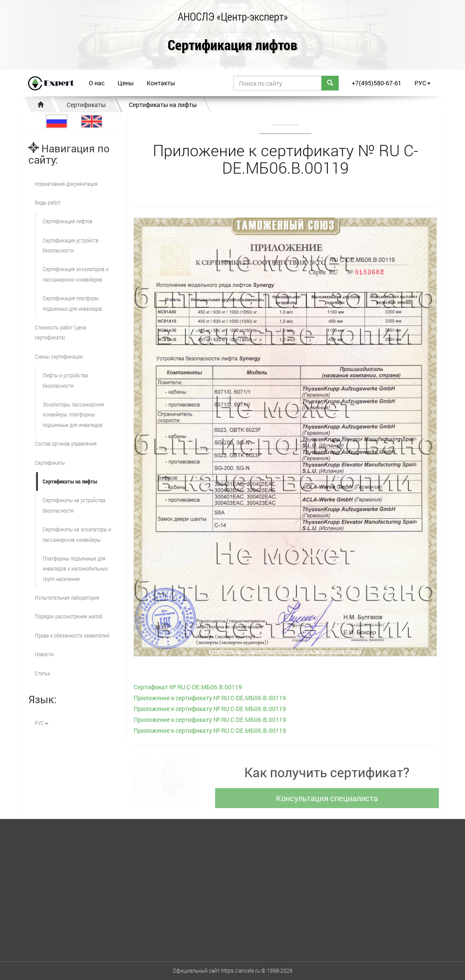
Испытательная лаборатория (67, 597)
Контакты (161, 83)
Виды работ (48, 202)
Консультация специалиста (331, 798)
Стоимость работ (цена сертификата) (61, 332)
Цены (126, 83)
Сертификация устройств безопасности (71, 245)
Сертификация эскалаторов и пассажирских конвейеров (76, 274)
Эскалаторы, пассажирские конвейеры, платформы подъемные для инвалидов (73, 414)
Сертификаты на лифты (163, 105)
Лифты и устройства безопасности (65, 380)
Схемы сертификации (59, 356)
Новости (44, 654)
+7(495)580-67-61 (377, 83)
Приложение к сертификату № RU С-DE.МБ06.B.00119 (210, 698)
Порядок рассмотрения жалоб (69, 616)
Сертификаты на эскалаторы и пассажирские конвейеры (77, 534)
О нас (97, 83)
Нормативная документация (66, 184)
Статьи (42, 673)
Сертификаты (86, 105)
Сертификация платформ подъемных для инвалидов (72, 303)
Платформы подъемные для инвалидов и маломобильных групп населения (75, 569)
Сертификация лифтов (232, 45)
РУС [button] (423, 83)
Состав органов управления (66, 443)
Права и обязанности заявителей (72, 635)
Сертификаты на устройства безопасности (74, 505)
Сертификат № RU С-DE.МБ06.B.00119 (188, 687)
